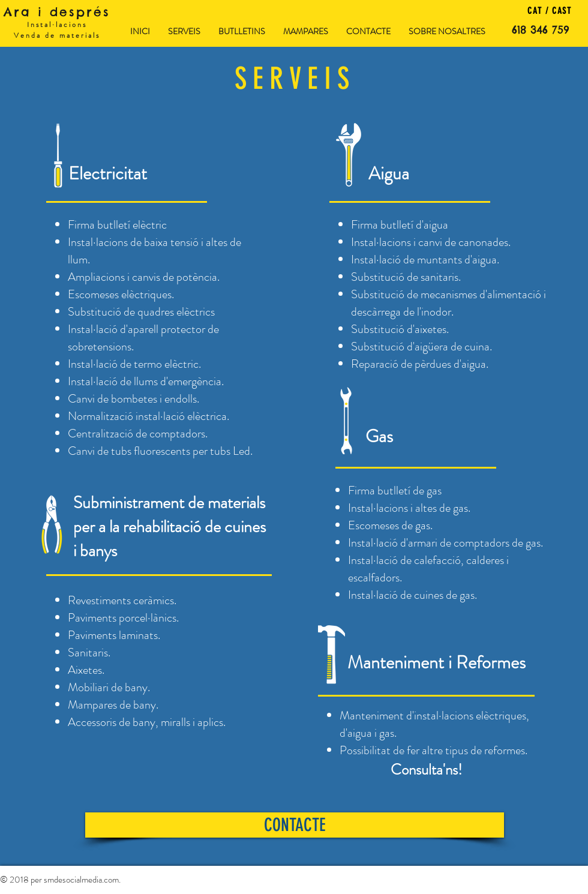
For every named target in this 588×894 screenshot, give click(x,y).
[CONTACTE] (295, 825)
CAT (535, 11)
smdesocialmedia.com (81, 880)
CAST (560, 11)
